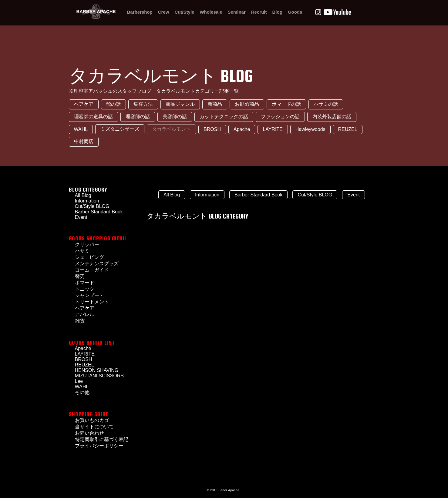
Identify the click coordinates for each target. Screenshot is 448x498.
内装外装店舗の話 (332, 117)
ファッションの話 (280, 117)
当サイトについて (94, 427)
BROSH (212, 129)
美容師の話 (175, 117)
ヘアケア (84, 104)
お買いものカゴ (92, 420)
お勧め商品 (247, 104)
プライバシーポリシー (99, 446)
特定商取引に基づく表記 (102, 439)
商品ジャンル (180, 104)
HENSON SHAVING (97, 370)
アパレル (85, 314)
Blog (277, 12)
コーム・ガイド (92, 270)
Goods (295, 12)
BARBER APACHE (96, 11)
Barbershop (140, 12)
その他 (82, 392)
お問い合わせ (89, 433)
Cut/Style (184, 12)
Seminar (237, 12)
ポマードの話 (286, 104)
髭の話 (113, 104)
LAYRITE (273, 129)
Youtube (337, 12)
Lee (79, 381)
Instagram (318, 12)
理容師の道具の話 (93, 117)
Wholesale (211, 12)
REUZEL (348, 129)
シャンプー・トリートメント (92, 299)
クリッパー (87, 244)
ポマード (85, 283)
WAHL (81, 129)
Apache (242, 129)
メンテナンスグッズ (97, 264)
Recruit (259, 12)
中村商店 (84, 141)
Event (354, 195)
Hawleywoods (310, 129)
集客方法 (143, 104)
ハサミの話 (326, 104)
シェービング (89, 257)
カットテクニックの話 (224, 117)
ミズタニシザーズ (120, 129)
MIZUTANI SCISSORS (99, 376)
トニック (85, 289)
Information (207, 195)
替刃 (80, 276)
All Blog (172, 195)
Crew (164, 12)
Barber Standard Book (99, 212)
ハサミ (82, 251)
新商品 (215, 104)
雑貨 (80, 321)
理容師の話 (138, 117)
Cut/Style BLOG (92, 206)
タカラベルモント (171, 129)
